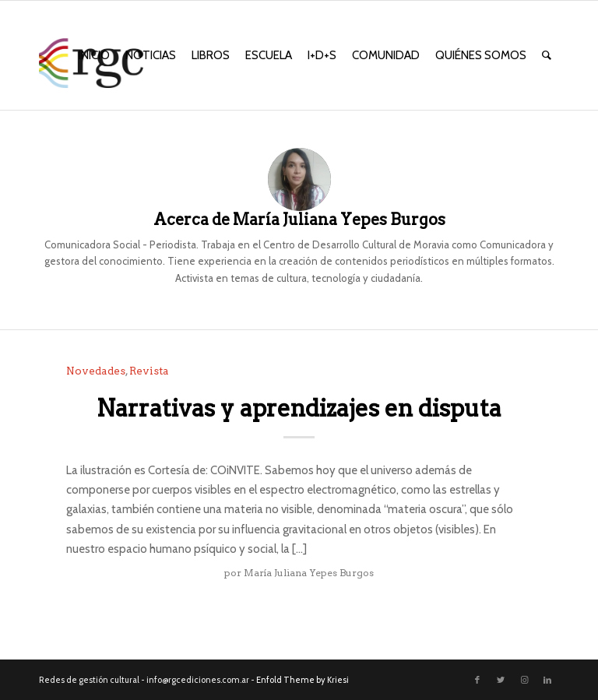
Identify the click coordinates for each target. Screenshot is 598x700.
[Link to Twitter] (501, 680)
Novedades (96, 371)
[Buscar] (547, 55)
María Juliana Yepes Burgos (309, 573)
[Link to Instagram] (524, 680)
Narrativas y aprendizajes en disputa (299, 408)
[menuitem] (94, 55)
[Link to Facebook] (477, 680)
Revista (149, 371)
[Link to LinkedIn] (547, 680)
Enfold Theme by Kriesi (303, 680)
